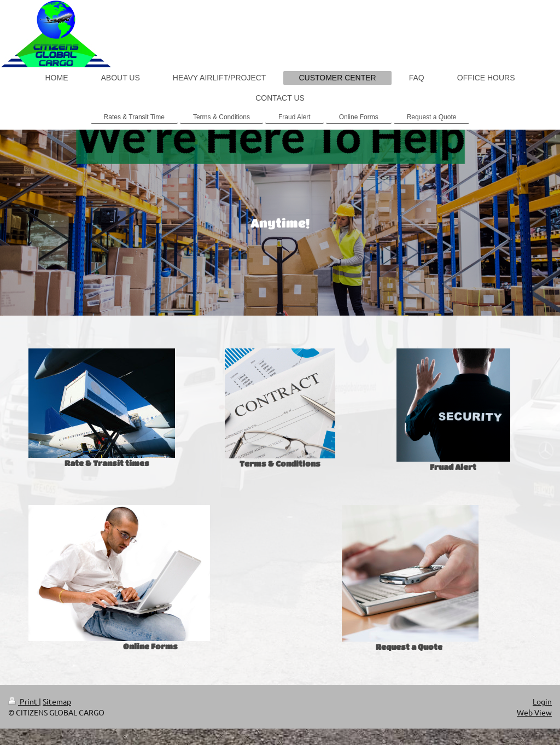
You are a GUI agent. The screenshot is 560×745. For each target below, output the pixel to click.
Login (542, 701)
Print (24, 701)
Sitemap (57, 701)
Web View (534, 712)
